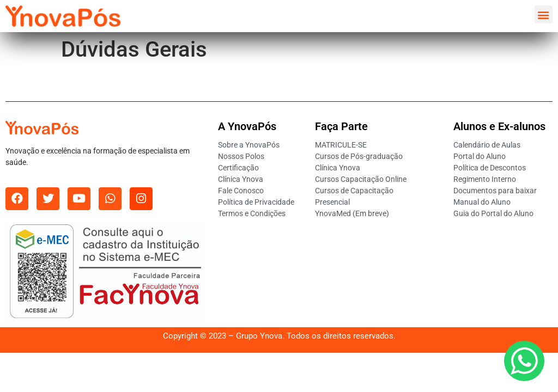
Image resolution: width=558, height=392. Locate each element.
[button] (544, 14)
